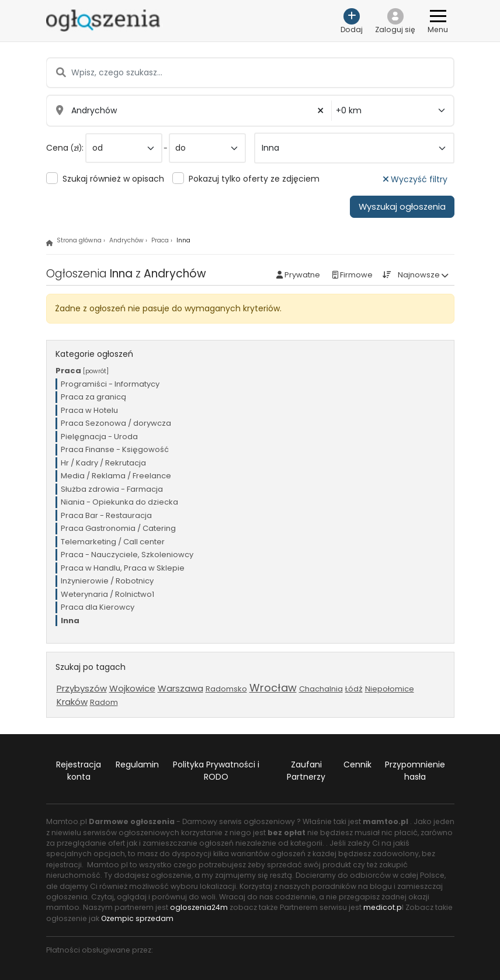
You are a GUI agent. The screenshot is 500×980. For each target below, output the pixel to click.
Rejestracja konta (79, 771)
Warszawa (180, 688)
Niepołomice (390, 689)
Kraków (72, 702)
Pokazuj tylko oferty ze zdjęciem (254, 179)
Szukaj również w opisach (113, 179)
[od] (124, 148)
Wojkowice (132, 688)
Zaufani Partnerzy (306, 771)
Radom (104, 702)
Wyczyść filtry (415, 179)
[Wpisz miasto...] (189, 111)
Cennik (357, 764)
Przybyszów (82, 688)
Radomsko (226, 689)
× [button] (321, 111)
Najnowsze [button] (419, 275)
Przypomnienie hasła (415, 771)
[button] (395, 21)
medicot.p (383, 907)
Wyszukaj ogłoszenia (402, 207)
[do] (207, 148)
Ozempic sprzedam (137, 918)
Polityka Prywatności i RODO (216, 771)
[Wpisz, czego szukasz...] (250, 73)
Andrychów (126, 240)
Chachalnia (321, 689)
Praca (160, 240)
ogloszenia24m (199, 907)
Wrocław (273, 688)
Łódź (354, 689)
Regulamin (137, 764)
